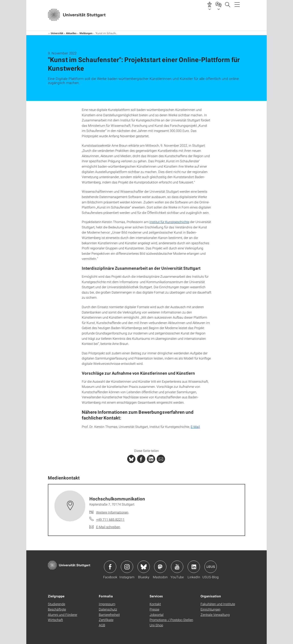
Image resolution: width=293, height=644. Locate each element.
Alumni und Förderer (63, 615)
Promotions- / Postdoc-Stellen (171, 620)
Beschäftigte (57, 609)
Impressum (107, 604)
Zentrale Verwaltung (215, 615)
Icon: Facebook (110, 567)
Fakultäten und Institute (218, 604)
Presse (154, 609)
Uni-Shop (156, 625)
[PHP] (141, 459)
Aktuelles (71, 33)
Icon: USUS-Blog (211, 567)
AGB (102, 625)
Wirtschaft (55, 620)
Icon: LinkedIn (194, 567)
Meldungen (86, 33)
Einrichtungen (211, 609)
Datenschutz (108, 609)
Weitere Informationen (112, 512)
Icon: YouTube (177, 567)
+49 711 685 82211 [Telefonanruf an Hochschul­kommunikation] (110, 519)
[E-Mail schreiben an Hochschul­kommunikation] (105, 527)
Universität (57, 33)
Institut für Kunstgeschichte (169, 222)
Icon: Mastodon (160, 567)
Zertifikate (106, 620)
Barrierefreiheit (109, 615)
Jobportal (157, 615)
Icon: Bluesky (144, 567)
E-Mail (195, 427)
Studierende (57, 604)
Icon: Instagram (127, 567)
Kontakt (155, 604)
